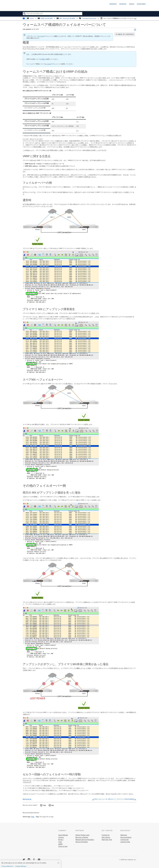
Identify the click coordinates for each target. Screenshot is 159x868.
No (53, 805)
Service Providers (82, 842)
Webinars (124, 835)
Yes (44, 805)
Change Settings (20, 866)
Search (24, 14)
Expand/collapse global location (135, 18)
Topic (33, 817)
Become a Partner (82, 837)
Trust (60, 842)
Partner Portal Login (82, 835)
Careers (61, 837)
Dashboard (113, 4)
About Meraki (63, 835)
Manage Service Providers (85, 840)
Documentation (126, 837)
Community (123, 4)
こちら (41, 36)
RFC (43, 59)
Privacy (61, 840)
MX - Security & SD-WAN (66, 18)
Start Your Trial (107, 840)
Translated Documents (88, 18)
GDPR (60, 844)
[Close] (58, 863)
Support (132, 4)
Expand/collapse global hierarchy (25, 18)
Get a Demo (106, 837)
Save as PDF (135, 30)
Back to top (26, 799)
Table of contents (125, 34)
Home (31, 18)
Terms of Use (63, 846)
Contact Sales (141, 4)
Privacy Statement (7, 866)
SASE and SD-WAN (45, 18)
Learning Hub (125, 842)
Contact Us (106, 835)
